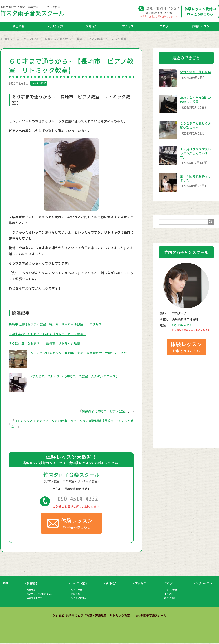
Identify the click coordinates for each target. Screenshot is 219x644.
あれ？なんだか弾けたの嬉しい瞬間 (196, 100)
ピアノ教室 (77, 591)
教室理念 (32, 585)
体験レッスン (204, 585)
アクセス (128, 26)
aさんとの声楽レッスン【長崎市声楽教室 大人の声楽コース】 (77, 376)
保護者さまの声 (34, 599)
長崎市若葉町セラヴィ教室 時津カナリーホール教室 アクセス (58, 324)
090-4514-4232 (78, 499)
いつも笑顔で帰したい (196, 72)
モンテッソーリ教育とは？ (40, 595)
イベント (169, 595)
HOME (5, 585)
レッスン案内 (55, 26)
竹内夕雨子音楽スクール (69, 12)
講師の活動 (170, 599)
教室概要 (18, 26)
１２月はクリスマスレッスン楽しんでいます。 (196, 153)
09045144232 (162, 8)
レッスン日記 (39, 83)
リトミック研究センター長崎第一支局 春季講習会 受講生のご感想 (82, 353)
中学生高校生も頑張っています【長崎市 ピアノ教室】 (50, 334)
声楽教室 (75, 595)
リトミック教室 (79, 599)
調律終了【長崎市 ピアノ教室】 (104, 411)
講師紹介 (91, 26)
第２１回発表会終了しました (196, 178)
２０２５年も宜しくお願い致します (196, 125)
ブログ (164, 26)
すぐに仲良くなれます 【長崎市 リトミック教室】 (48, 343)
